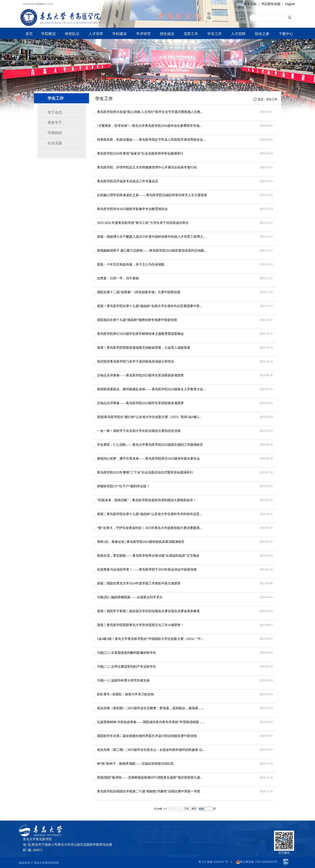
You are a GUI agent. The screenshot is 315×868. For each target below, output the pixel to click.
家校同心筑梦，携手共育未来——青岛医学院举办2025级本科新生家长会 (148, 459)
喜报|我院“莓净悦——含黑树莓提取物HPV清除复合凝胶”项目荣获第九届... (150, 777)
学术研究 (143, 34)
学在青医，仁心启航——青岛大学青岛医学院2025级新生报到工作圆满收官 (150, 445)
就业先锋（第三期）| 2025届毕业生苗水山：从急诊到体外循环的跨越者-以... (151, 750)
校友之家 (262, 34)
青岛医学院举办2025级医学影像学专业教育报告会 (132, 209)
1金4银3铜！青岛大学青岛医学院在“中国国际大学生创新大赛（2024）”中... (150, 639)
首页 (29, 34)
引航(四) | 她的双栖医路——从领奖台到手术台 (130, 597)
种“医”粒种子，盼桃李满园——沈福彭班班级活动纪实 (135, 764)
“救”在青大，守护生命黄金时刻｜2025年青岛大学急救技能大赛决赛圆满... (149, 528)
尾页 (194, 809)
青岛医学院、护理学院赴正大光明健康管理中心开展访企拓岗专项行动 (147, 167)
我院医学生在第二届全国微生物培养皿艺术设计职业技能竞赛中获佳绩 (147, 736)
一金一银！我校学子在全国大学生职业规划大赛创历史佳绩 (139, 431)
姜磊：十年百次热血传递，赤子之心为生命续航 (131, 264)
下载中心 (286, 34)
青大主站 (250, 4)
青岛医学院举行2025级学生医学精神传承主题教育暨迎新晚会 (140, 334)
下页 (186, 809)
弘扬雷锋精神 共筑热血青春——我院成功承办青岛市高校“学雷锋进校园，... (151, 722)
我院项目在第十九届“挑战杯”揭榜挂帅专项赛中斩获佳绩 (137, 320)
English (290, 4)
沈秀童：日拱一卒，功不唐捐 (118, 278)
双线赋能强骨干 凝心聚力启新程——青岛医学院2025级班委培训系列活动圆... (152, 251)
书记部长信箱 (271, 4)
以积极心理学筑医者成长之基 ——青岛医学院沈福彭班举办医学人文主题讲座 (152, 195)
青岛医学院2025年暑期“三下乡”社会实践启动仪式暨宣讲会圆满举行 (145, 472)
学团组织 (55, 133)
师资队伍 (72, 34)
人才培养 (96, 34)
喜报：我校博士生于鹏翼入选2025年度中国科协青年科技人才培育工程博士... (151, 237)
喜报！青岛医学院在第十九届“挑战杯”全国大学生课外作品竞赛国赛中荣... (149, 306)
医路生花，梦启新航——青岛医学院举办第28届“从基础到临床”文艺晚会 (148, 556)
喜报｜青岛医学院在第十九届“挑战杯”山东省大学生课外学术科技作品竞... (149, 514)
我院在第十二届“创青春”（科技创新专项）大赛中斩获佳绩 (139, 292)
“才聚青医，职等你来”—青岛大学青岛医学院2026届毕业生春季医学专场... (149, 126)
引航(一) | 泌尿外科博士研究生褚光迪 (123, 680)
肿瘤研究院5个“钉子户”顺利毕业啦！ (123, 486)
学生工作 (215, 34)
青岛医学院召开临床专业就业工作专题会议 (128, 181)
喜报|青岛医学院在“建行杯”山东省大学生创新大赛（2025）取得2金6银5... (149, 417)
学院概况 (48, 34)
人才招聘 (238, 34)
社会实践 (55, 143)
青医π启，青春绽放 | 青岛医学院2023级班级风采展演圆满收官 (141, 542)
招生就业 (167, 34)
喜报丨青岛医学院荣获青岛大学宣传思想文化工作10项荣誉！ (140, 625)
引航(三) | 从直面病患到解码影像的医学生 (127, 653)
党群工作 (191, 34)
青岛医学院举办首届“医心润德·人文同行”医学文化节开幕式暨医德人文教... (150, 112)
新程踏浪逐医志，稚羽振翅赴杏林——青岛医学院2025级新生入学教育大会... (151, 389)
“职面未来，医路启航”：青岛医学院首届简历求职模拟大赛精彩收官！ (147, 500)
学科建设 (120, 34)
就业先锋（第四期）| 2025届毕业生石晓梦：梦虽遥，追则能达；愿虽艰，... (150, 708)
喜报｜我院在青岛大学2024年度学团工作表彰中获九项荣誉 (139, 583)
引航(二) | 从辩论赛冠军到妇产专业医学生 (127, 667)
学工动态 (55, 112)
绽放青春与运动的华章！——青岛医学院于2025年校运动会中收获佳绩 (147, 569)
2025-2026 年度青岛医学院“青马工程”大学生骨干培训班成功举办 (143, 223)
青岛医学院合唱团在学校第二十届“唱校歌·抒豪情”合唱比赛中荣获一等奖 (149, 791)
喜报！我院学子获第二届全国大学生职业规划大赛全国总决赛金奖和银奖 (148, 611)
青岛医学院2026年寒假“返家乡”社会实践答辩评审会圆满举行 (140, 153)
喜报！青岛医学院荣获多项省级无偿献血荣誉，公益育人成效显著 (144, 348)
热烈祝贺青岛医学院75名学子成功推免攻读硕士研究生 (136, 361)
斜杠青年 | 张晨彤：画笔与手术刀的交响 (125, 694)
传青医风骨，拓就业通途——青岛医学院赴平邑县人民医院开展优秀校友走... (151, 140)
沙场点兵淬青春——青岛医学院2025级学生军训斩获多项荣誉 (140, 375)
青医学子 (55, 123)
